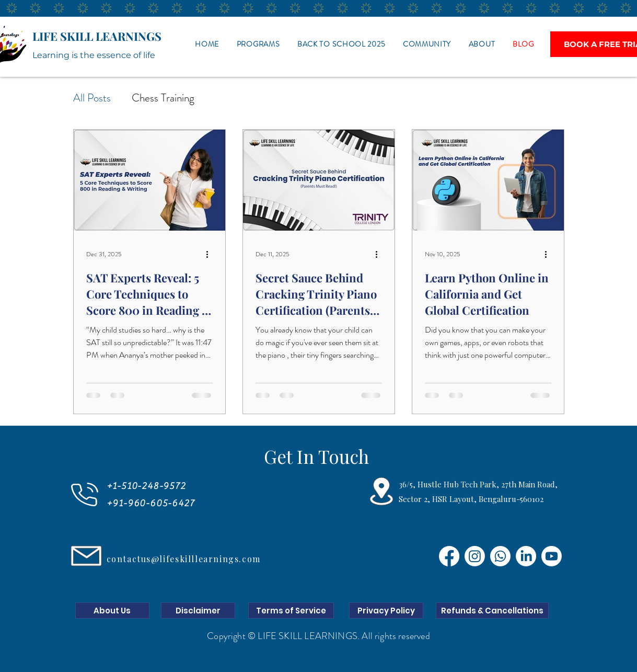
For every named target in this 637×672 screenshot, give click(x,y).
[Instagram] (475, 556)
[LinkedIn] (526, 556)
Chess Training (163, 98)
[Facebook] (449, 556)
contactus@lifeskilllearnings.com (184, 559)
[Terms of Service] (291, 611)
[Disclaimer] (198, 611)
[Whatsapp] (500, 556)
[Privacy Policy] (386, 611)
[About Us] (112, 611)
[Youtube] (552, 556)
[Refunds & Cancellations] (492, 611)
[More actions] (211, 254)
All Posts (92, 98)
